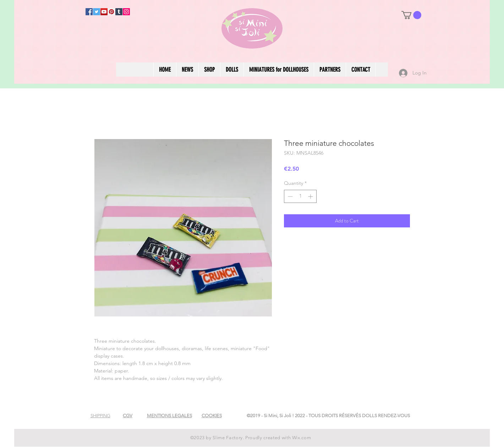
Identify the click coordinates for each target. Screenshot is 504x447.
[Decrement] (289, 196)
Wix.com (302, 438)
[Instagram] (126, 12)
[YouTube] (104, 12)
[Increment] (311, 196)
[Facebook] (89, 12)
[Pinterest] (111, 12)
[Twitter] (97, 12)
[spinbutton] (300, 196)
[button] (411, 15)
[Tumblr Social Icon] (119, 12)
